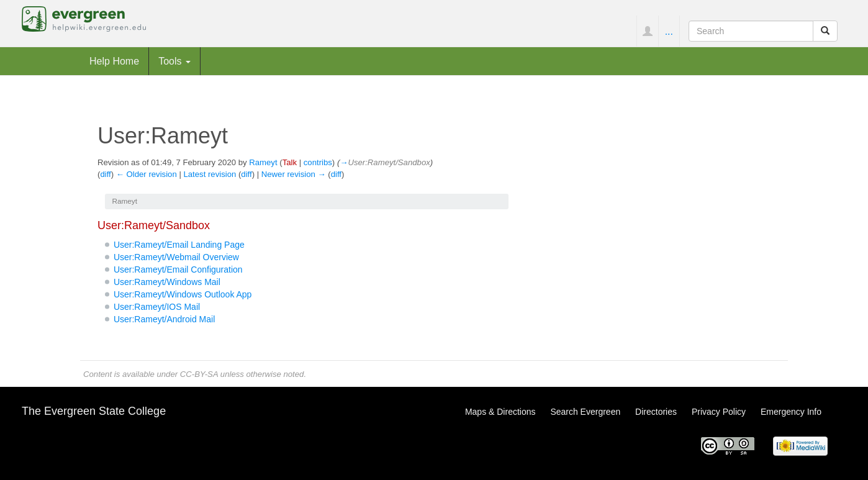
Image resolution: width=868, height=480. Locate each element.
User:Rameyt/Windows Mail (167, 282)
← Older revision (147, 174)
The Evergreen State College (94, 411)
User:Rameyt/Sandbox (154, 225)
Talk (290, 162)
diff (105, 174)
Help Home (114, 61)
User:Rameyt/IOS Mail (157, 307)
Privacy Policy (719, 412)
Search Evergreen (585, 412)
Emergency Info (791, 412)
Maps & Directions (500, 412)
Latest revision (210, 174)
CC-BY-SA (199, 374)
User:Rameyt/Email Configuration (178, 269)
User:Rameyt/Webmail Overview (176, 257)
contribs (318, 162)
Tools (174, 61)
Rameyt (263, 162)
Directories (656, 412)
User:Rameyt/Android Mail (164, 319)
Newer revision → (294, 174)
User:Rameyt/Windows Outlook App (183, 294)
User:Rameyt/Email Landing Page (179, 245)
